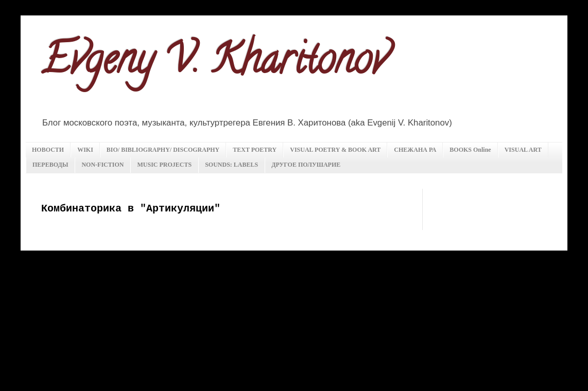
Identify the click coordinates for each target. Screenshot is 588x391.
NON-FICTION (102, 165)
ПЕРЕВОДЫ (50, 165)
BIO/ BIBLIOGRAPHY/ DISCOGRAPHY (163, 150)
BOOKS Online (470, 150)
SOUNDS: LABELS (231, 165)
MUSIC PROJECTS (164, 165)
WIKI (85, 150)
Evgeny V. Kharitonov (214, 64)
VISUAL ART (523, 150)
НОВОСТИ (48, 150)
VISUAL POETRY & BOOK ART (335, 150)
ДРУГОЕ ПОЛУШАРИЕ (306, 165)
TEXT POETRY (255, 150)
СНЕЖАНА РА (415, 150)
